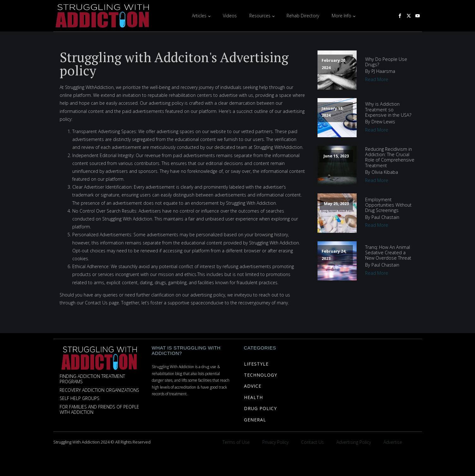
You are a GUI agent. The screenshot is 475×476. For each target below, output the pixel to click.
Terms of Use (236, 442)
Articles (199, 16)
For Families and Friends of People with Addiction (99, 410)
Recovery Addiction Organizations (99, 390)
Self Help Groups (80, 399)
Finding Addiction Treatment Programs (92, 379)
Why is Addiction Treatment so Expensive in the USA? (388, 109)
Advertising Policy (354, 442)
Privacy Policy (275, 442)
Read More (377, 79)
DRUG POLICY (260, 408)
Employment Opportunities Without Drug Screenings (388, 205)
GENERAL (255, 420)
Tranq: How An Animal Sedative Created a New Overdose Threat (388, 253)
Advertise (393, 442)
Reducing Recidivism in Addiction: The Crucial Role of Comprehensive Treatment (390, 157)
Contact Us (312, 442)
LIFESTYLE (256, 364)
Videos (230, 16)
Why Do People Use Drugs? (386, 62)
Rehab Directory (303, 16)
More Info (341, 16)
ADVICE (253, 386)
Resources (260, 16)
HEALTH (253, 397)
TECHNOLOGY (261, 375)
